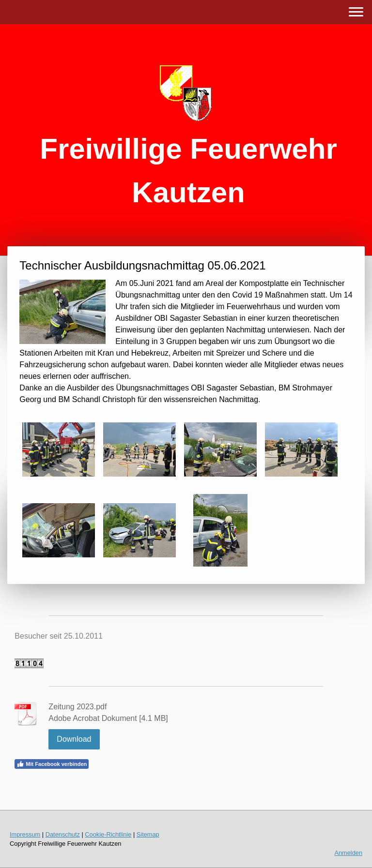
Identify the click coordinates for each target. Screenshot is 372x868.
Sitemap (148, 834)
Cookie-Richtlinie (108, 834)
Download (74, 739)
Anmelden (348, 853)
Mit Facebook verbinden (52, 764)
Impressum (25, 834)
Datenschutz (63, 834)
